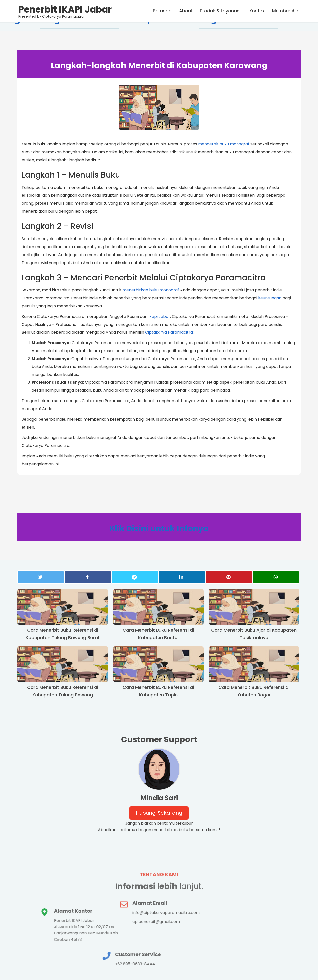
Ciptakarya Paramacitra (169, 333)
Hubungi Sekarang (159, 814)
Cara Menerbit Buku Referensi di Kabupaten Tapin (158, 691)
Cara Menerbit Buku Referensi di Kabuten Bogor (254, 691)
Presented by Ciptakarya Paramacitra (65, 11)
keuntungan (270, 298)
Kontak (257, 11)
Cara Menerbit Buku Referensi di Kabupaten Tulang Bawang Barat (63, 634)
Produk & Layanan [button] (221, 11)
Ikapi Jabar (159, 317)
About (186, 11)
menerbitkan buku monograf (151, 290)
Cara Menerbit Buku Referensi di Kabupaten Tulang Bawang (63, 691)
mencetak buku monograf (224, 144)
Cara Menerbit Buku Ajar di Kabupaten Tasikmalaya (254, 634)
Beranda (162, 11)
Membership (286, 11)
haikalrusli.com (284, 973)
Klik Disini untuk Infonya (159, 529)
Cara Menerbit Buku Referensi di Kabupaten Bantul (158, 634)
